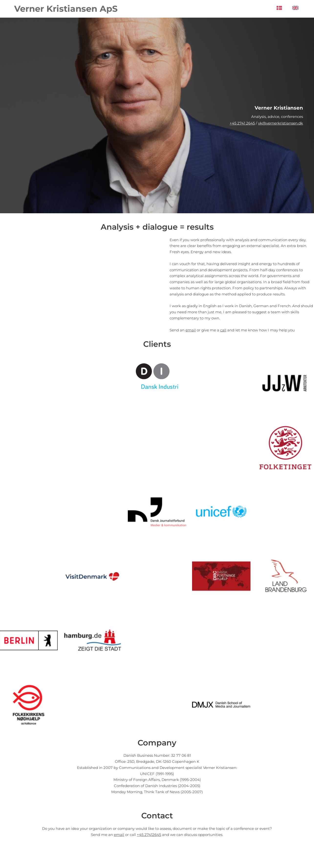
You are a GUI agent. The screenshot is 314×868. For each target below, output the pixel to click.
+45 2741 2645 (242, 123)
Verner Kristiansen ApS (66, 9)
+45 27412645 (149, 835)
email (191, 330)
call (223, 330)
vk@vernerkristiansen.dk (281, 123)
